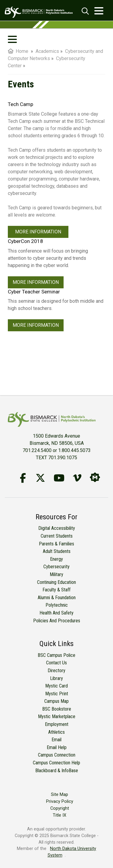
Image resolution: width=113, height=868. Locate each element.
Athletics (56, 732)
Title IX (60, 815)
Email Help (57, 747)
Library (56, 678)
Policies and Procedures (57, 621)
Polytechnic (57, 605)
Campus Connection (57, 755)
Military (56, 574)
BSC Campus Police (56, 655)
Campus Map (56, 701)
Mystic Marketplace (57, 716)
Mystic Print (57, 694)
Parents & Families (56, 544)
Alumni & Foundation (57, 598)
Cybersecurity (56, 567)
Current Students (57, 536)
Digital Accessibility (57, 528)
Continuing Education (56, 582)
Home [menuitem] (18, 51)
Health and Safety (56, 613)
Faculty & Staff (56, 590)
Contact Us (56, 663)
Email (56, 740)
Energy (56, 559)
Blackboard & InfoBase (57, 771)
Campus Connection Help (56, 763)
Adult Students (57, 551)
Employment (57, 724)
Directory (56, 671)
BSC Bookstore (57, 709)
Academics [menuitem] (47, 51)
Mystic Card (56, 686)
